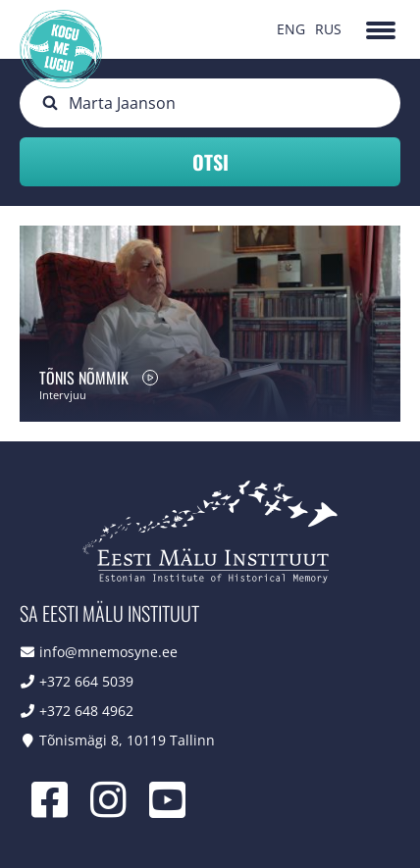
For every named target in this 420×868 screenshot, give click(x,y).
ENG (291, 29)
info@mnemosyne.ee (108, 652)
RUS (328, 29)
